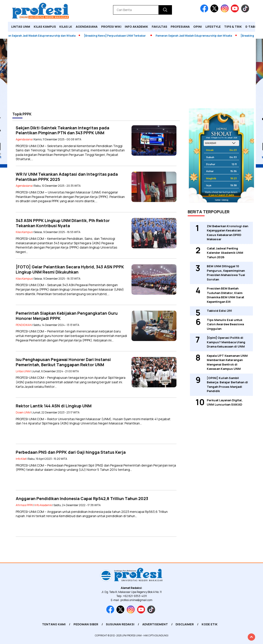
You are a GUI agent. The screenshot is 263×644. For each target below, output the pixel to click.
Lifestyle (213, 27)
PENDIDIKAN (24, 325)
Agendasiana (87, 27)
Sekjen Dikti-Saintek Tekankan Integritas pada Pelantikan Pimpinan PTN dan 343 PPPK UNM (62, 130)
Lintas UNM (21, 27)
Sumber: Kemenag (222, 200)
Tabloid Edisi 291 (219, 311)
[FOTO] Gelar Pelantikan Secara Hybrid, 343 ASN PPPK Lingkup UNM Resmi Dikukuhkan (70, 269)
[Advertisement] (131, 75)
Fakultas (159, 27)
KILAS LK (66, 27)
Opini (198, 27)
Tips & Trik (233, 27)
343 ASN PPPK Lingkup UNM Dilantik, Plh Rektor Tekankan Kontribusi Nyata (63, 223)
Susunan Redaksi (120, 624)
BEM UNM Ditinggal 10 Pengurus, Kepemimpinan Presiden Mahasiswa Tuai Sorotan (226, 273)
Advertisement (155, 624)
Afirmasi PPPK (24, 505)
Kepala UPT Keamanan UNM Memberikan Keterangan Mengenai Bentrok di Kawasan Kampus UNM (227, 362)
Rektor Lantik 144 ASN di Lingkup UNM (54, 406)
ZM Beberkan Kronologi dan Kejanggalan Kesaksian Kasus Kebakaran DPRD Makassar (227, 233)
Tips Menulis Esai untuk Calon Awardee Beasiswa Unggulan (225, 324)
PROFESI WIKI (111, 27)
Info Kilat (21, 459)
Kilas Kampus (45, 27)
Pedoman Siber (86, 624)
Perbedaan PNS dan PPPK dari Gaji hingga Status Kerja (71, 452)
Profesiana (180, 27)
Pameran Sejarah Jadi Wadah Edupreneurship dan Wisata (195, 36)
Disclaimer (185, 624)
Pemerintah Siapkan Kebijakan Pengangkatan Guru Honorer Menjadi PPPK (67, 316)
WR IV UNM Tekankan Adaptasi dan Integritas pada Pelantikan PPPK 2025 (67, 177)
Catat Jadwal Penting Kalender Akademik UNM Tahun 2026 (225, 253)
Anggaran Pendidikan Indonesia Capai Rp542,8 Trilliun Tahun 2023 (82, 498)
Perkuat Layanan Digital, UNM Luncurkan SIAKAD (225, 402)
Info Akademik (136, 27)
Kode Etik (210, 624)
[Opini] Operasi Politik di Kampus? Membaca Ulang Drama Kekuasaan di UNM (226, 342)
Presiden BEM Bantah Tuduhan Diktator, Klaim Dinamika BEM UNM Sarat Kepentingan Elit (225, 295)
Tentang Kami (54, 624)
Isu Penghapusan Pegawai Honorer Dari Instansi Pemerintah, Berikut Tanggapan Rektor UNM (63, 362)
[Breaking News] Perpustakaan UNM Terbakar (116, 36)
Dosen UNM (23, 412)
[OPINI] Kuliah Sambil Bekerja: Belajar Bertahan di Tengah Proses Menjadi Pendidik (227, 385)
